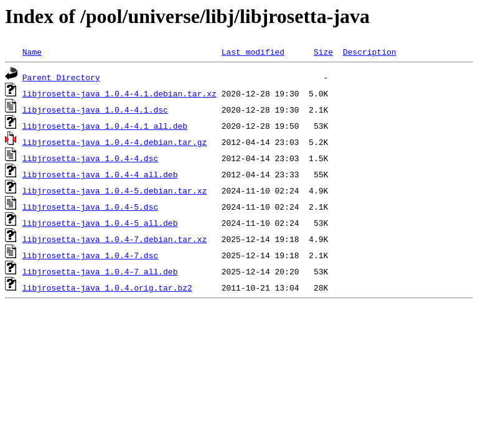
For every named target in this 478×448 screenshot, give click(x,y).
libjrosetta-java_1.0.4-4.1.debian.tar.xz (119, 93)
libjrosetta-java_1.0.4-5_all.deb (100, 223)
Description (370, 52)
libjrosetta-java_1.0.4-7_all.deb (100, 271)
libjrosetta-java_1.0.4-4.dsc (90, 158)
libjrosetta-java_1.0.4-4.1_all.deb (105, 126)
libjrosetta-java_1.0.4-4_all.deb (100, 174)
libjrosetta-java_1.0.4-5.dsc (90, 207)
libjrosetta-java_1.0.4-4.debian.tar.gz (115, 142)
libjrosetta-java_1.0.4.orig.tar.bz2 (107, 287)
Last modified (253, 52)
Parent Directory (61, 77)
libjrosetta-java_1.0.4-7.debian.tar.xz (115, 239)
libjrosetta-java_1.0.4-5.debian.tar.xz (115, 190)
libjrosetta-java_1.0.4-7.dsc (90, 255)
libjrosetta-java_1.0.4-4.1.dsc (95, 110)
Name (32, 52)
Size (323, 52)
